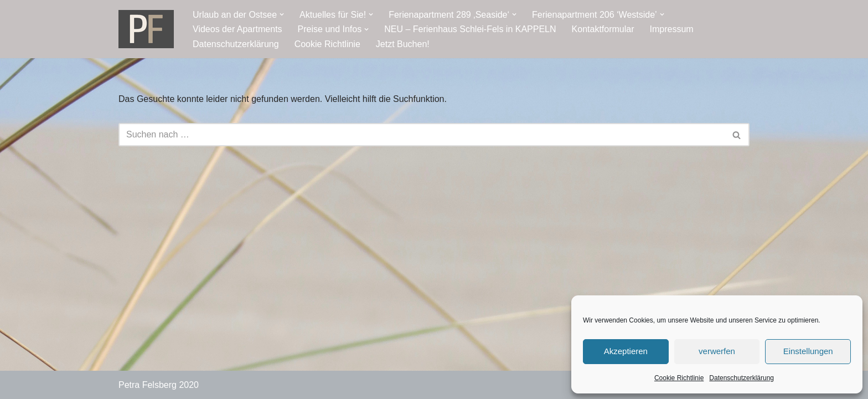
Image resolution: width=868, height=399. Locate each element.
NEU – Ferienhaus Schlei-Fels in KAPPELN (470, 29)
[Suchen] (422, 135)
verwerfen (717, 351)
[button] (282, 14)
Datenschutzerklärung (742, 378)
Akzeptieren (626, 351)
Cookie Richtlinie (679, 378)
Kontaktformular (603, 29)
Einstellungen (808, 351)
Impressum (672, 29)
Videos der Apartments (237, 29)
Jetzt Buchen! (403, 44)
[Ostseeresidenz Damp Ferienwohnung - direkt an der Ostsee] (146, 29)
